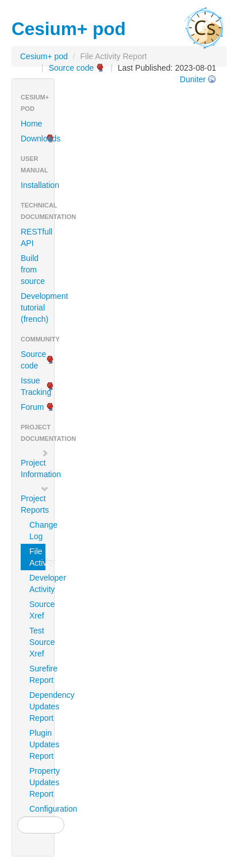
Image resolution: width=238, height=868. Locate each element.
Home (31, 124)
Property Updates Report (37, 782)
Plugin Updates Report (37, 744)
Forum (32, 407)
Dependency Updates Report (37, 706)
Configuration (37, 809)
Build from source (33, 270)
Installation (37, 185)
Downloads (37, 139)
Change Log (37, 531)
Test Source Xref (37, 642)
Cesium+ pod (44, 56)
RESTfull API (37, 237)
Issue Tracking (36, 386)
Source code (72, 68)
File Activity (37, 557)
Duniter (193, 79)
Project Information (37, 464)
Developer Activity (37, 583)
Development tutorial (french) (37, 308)
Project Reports (35, 500)
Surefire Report (37, 674)
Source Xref (37, 610)
